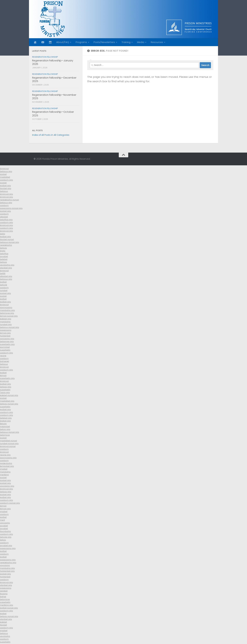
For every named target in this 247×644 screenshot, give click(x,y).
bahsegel (4, 361)
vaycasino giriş (7, 339)
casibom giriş (6, 180)
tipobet (3, 625)
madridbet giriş (7, 401)
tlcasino (4, 594)
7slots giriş (5, 392)
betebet (4, 259)
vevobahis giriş (7, 265)
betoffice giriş (6, 220)
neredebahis (6, 245)
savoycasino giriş (8, 458)
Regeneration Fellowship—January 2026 (53, 62)
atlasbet (4, 217)
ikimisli (3, 375)
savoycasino (6, 307)
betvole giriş (6, 537)
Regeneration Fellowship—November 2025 (54, 97)
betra (3, 234)
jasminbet (5, 347)
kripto (3, 251)
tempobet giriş (7, 466)
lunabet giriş (6, 324)
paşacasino (6, 330)
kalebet (3, 622)
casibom (4, 205)
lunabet (4, 290)
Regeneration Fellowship (45, 57)
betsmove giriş (7, 313)
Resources (157, 42)
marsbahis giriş (7, 310)
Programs (81, 42)
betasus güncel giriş (10, 242)
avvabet (4, 256)
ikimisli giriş (5, 333)
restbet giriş (5, 186)
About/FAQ (63, 42)
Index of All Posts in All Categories (51, 135)
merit (2, 520)
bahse (3, 597)
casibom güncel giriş (10, 503)
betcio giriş (5, 429)
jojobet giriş (5, 211)
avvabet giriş (6, 546)
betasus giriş (6, 171)
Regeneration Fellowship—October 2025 (53, 114)
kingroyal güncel (8, 446)
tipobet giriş (6, 188)
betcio (3, 540)
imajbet (4, 469)
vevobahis (5, 636)
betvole (4, 285)
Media (141, 42)
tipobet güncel (7, 239)
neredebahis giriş (8, 563)
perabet (4, 591)
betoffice (4, 254)
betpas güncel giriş (9, 404)
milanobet (5, 426)
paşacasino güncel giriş (11, 208)
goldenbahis (6, 463)
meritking (4, 475)
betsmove (5, 435)
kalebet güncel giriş (9, 395)
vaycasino (5, 523)
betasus (4, 191)
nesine (3, 356)
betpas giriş (6, 387)
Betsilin (3, 424)
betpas (3, 248)
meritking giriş (7, 605)
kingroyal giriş (6, 194)
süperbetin (5, 390)
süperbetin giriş (7, 378)
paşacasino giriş (8, 548)
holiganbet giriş (7, 571)
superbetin (5, 350)
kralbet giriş (5, 421)
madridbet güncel (9, 441)
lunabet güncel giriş (9, 443)
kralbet (3, 614)
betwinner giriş (7, 341)
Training (126, 42)
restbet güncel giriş (9, 608)
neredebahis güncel (9, 200)
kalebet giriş (6, 319)
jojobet (3, 174)
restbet (3, 282)
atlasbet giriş (6, 276)
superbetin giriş (7, 344)
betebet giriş (6, 418)
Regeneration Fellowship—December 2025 (54, 79)
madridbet (5, 177)
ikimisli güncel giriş (9, 316)
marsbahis (5, 322)
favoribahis (5, 531)
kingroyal (4, 169)
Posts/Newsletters (104, 42)
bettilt (3, 273)
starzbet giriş (6, 268)
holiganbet (5, 336)
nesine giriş (5, 455)
